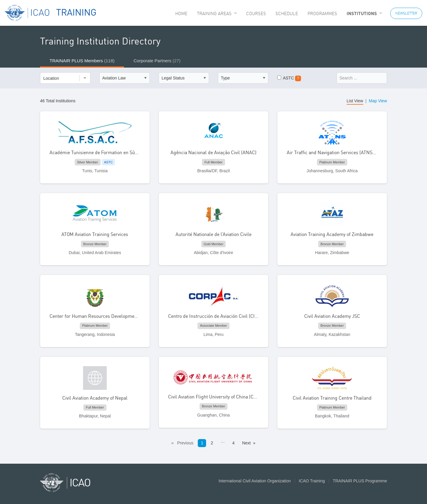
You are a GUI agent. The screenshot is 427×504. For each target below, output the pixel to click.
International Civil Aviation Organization (255, 481)
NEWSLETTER (406, 13)
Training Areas (214, 13)
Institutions (362, 13)
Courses (256, 13)
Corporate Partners (157, 61)
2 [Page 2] (212, 443)
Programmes (322, 13)
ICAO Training (312, 481)
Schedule (287, 13)
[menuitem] (181, 13)
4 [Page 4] (233, 443)
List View (355, 101)
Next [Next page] (247, 443)
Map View (378, 101)
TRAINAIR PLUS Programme (360, 481)
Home (181, 13)
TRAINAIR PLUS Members (82, 61)
